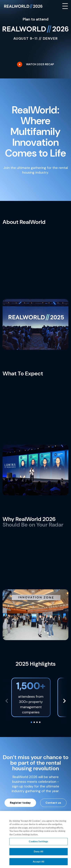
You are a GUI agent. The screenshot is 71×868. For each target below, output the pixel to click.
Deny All (39, 852)
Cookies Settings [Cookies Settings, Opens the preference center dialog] (38, 842)
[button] (64, 701)
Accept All (39, 862)
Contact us (53, 803)
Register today (20, 803)
